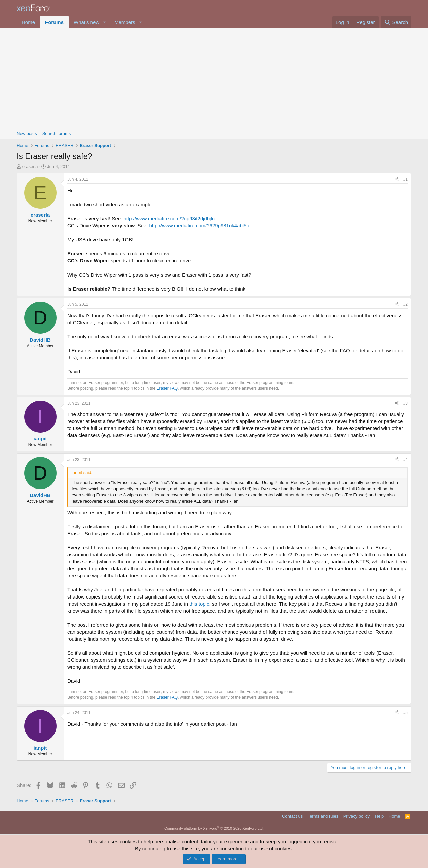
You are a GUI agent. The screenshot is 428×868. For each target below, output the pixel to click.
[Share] (397, 179)
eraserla (30, 166)
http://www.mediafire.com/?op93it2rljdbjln (169, 219)
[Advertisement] (214, 79)
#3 (405, 403)
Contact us (292, 816)
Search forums (57, 134)
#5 (405, 713)
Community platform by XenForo (214, 828)
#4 (405, 460)
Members (125, 22)
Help (379, 816)
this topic (199, 604)
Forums (54, 22)
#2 (405, 304)
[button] (105, 22)
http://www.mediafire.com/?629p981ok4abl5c (199, 226)
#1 (405, 179)
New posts (27, 134)
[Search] (396, 22)
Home (28, 22)
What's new (86, 22)
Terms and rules (323, 816)
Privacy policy (357, 816)
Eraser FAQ (167, 388)
